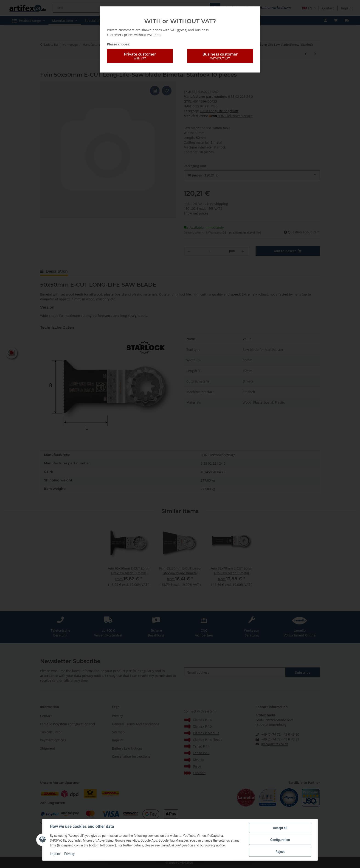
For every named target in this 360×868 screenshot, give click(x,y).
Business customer (220, 56)
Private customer (140, 56)
